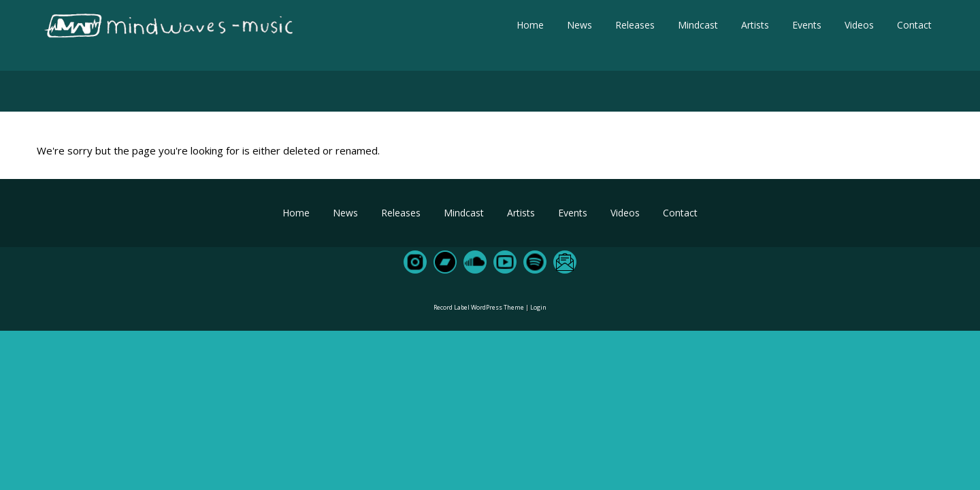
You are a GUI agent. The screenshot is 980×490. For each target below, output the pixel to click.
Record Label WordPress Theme (479, 307)
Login (538, 307)
